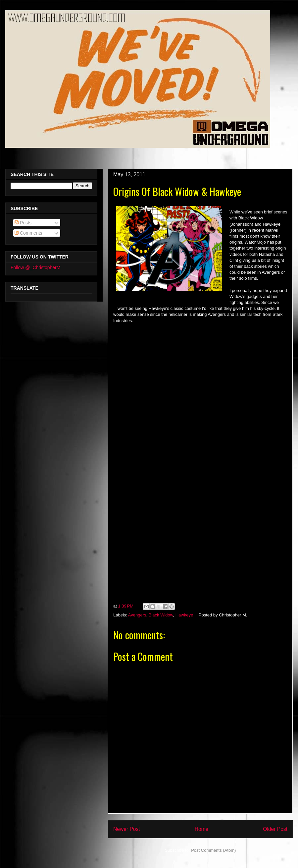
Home (202, 829)
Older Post (275, 829)
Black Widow (161, 615)
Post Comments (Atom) (213, 850)
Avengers (137, 615)
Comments (28, 233)
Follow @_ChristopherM (35, 267)
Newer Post (127, 829)
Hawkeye (184, 615)
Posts (23, 223)
